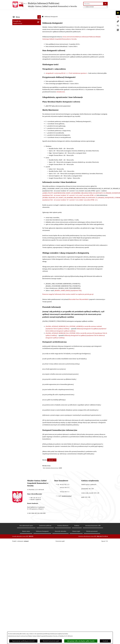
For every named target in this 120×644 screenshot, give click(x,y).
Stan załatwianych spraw (26, 521)
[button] (39, 16)
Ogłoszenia (17, 19)
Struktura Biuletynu (63, 521)
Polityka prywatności (92, 527)
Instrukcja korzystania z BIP (93, 521)
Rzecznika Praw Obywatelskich (79, 295)
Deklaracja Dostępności (42, 527)
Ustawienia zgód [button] (60, 536)
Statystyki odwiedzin (61, 527)
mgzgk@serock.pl (67, 491)
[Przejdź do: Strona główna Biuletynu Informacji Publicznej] (43, 12)
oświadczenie (61, 87)
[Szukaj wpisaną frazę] (105, 4)
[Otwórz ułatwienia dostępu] (118, 13)
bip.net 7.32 (105, 536)
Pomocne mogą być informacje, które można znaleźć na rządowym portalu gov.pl (68, 289)
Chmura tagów (76, 527)
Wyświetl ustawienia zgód (51, 641)
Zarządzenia (17, 23)
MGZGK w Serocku (19, 16)
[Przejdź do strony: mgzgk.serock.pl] (118, 21)
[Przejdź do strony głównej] (45, 5)
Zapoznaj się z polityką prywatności (23, 641)
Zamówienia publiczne (20, 26)
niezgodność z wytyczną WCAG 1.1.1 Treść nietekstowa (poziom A (66, 68)
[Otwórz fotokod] (118, 30)
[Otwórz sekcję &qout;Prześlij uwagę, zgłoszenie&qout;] (118, 26)
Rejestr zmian (26, 527)
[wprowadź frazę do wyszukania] (93, 4)
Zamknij (105, 641)
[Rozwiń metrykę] (52, 455)
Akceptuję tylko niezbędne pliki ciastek (81, 641)
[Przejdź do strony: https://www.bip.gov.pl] (118, 17)
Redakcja (77, 521)
